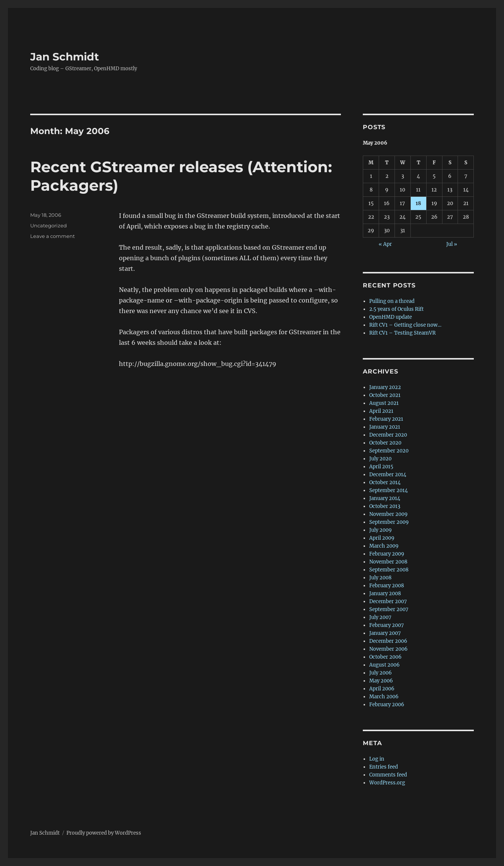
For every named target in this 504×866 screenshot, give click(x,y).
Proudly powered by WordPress (104, 833)
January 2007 (385, 633)
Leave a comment (52, 236)
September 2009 (389, 522)
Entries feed (384, 767)
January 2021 (385, 427)
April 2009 (382, 538)
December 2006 (388, 641)
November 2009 (388, 514)
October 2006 (385, 657)
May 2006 (381, 681)
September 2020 (389, 451)
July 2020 (380, 459)
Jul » (452, 244)
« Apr (385, 244)
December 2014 (388, 475)
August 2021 (384, 403)
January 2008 (385, 594)
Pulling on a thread (392, 301)
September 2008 (389, 570)
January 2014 (385, 498)
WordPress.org (387, 783)
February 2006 (387, 705)
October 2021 (385, 395)
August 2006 (385, 665)
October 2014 (385, 482)
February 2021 (386, 419)
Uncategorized (49, 225)
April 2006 (382, 689)
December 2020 (388, 435)
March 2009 (384, 546)
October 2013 (385, 506)
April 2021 (381, 411)
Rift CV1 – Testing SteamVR (402, 333)
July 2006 (381, 673)
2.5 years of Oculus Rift (396, 309)
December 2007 (388, 601)
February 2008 (387, 586)
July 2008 (380, 578)
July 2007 (380, 617)
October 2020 (385, 443)
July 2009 (381, 530)
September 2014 (388, 490)
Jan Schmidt (65, 57)
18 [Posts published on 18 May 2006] (418, 203)
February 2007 (387, 625)
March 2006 (384, 697)
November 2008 (388, 562)
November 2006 (388, 649)
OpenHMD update (391, 317)
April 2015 (381, 467)
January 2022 (385, 387)
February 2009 (387, 554)
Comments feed (388, 775)
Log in (377, 759)
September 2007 (389, 609)
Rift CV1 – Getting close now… (405, 325)
